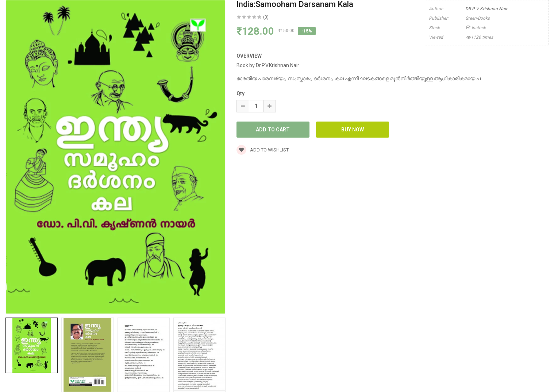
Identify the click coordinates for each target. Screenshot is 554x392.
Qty (241, 93)
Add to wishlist (263, 150)
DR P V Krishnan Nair (486, 9)
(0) (266, 17)
